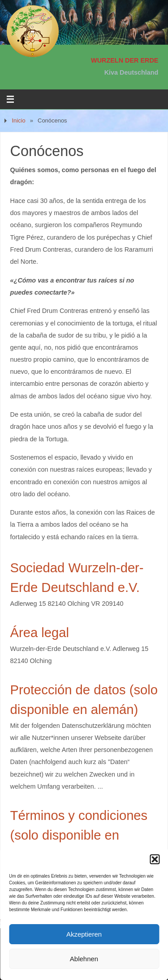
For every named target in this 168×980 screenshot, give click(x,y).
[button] (155, 859)
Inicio (18, 120)
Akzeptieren (84, 934)
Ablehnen (84, 959)
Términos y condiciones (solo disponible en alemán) (79, 835)
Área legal (40, 633)
